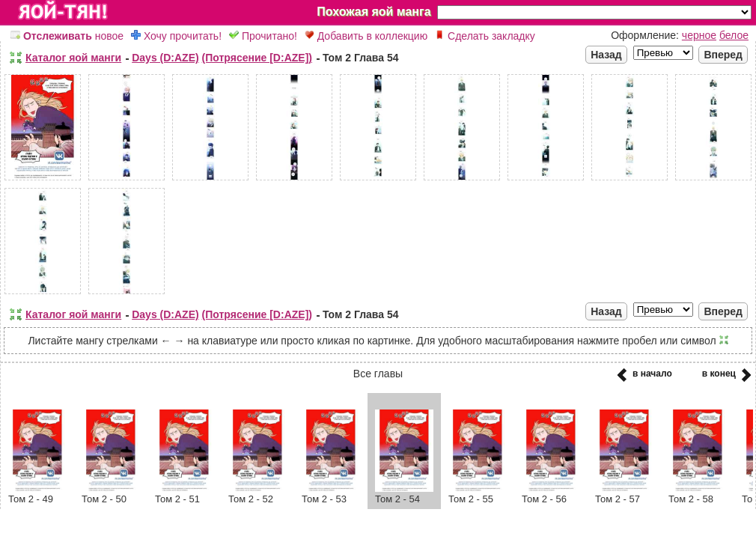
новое (67, 36)
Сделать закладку (485, 36)
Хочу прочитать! (176, 36)
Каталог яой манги (73, 58)
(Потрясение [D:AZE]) (257, 58)
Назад (606, 55)
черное (699, 35)
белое (734, 35)
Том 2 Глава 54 (361, 58)
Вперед (723, 55)
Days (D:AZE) (165, 58)
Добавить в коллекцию (366, 36)
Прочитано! (263, 36)
